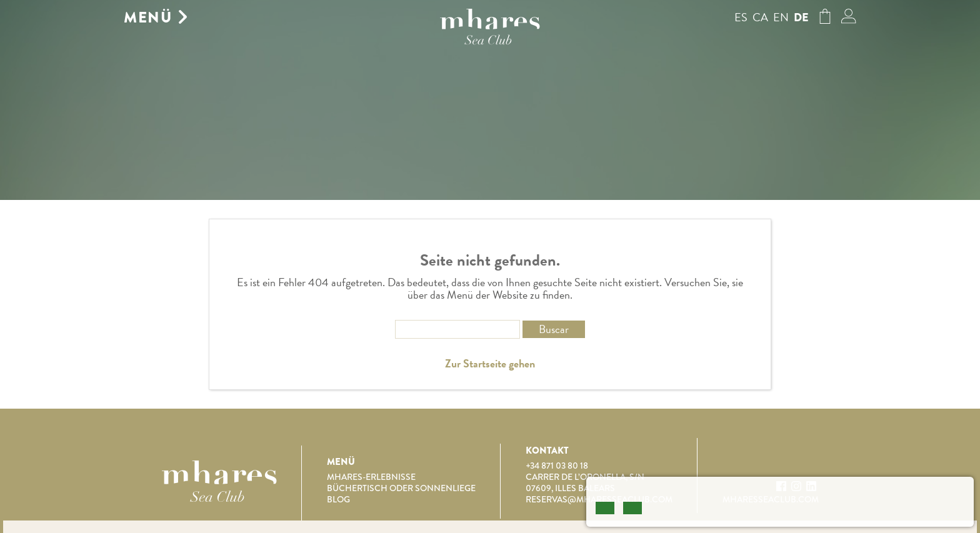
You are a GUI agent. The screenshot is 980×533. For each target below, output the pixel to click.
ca (760, 17)
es (741, 17)
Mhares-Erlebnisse (371, 477)
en (781, 17)
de (801, 17)
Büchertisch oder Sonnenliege (401, 488)
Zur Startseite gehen (490, 364)
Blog (338, 499)
